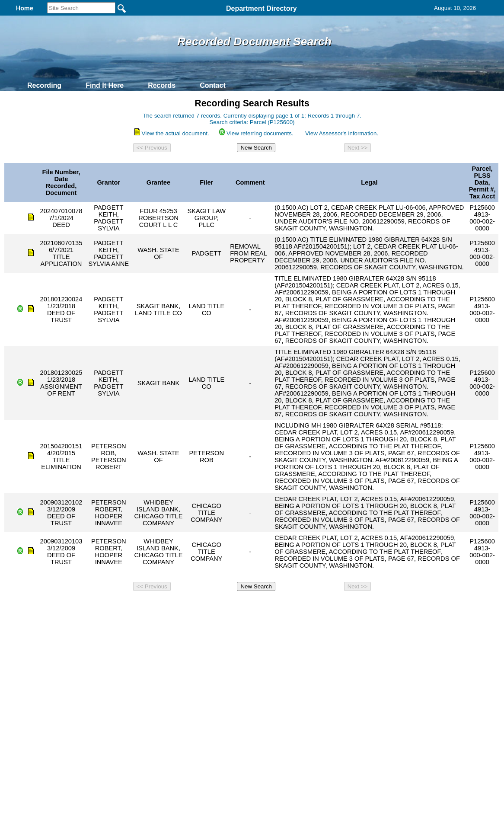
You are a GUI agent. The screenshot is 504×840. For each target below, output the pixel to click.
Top (108, 606)
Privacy (249, 606)
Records (162, 85)
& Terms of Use (280, 606)
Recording (44, 85)
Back (134, 606)
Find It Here (105, 85)
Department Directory (262, 8)
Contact (213, 85)
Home (168, 606)
